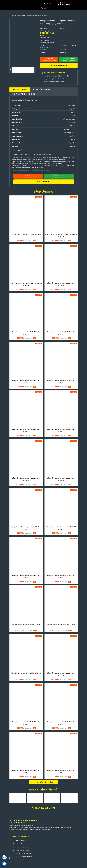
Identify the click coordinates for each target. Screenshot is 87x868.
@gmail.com (30, 825)
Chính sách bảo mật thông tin (21, 850)
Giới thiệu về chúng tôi (19, 841)
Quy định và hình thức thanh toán (22, 853)
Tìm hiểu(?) (49, 47)
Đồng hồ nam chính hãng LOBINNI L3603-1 (26, 234)
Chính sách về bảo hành (20, 844)
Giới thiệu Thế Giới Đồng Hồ (24, 94)
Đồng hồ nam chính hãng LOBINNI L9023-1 (26, 673)
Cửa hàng (47, 4)
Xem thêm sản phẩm (44, 782)
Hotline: (59, 65)
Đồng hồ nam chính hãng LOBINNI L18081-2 (61, 624)
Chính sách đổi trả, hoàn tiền (21, 847)
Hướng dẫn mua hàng (42, 90)
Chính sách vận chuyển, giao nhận (23, 856)
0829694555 (68, 4)
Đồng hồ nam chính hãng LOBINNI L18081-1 (26, 624)
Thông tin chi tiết (20, 90)
